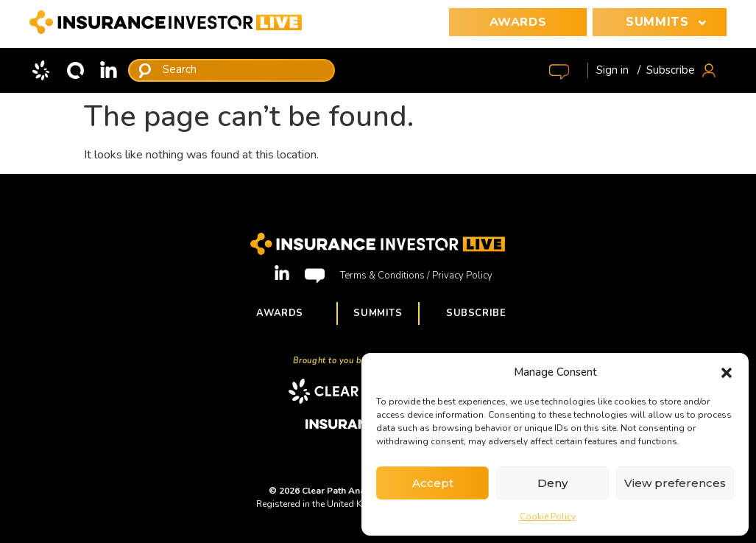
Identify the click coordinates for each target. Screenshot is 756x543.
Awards (280, 313)
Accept (433, 483)
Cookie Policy (548, 516)
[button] (727, 372)
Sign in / (618, 70)
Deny (552, 483)
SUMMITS (669, 22)
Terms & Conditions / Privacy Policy (416, 276)
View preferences (675, 483)
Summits (378, 313)
